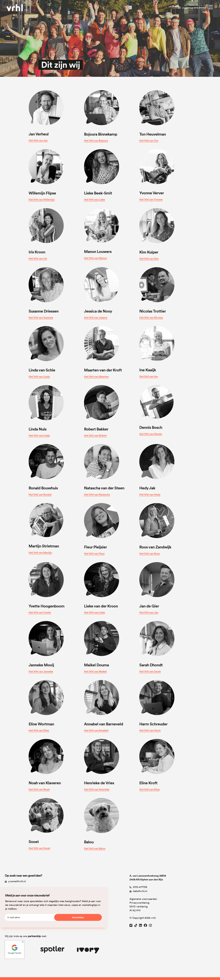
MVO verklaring (139, 906)
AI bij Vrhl (135, 910)
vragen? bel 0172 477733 (194, 8)
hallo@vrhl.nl (138, 891)
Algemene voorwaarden (143, 899)
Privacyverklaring (139, 903)
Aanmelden (78, 917)
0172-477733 (138, 887)
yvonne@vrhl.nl (15, 881)
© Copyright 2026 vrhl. (143, 918)
